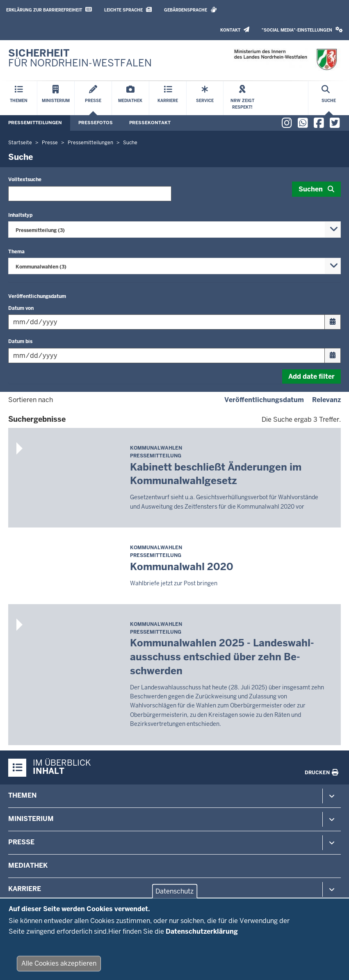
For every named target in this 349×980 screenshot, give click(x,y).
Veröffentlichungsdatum (37, 296)
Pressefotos (96, 123)
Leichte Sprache (128, 10)
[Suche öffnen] (329, 98)
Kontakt (235, 30)
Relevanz (326, 400)
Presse (21, 842)
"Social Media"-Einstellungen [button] (302, 30)
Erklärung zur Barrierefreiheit (49, 10)
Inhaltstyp (20, 215)
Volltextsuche (25, 180)
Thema (16, 252)
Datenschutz (174, 895)
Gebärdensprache (190, 10)
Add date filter (311, 376)
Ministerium (31, 819)
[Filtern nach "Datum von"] (174, 322)
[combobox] (174, 230)
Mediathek (28, 865)
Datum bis (20, 341)
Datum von (21, 308)
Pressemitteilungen (35, 123)
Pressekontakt (150, 123)
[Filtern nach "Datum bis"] (174, 356)
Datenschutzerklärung (202, 935)
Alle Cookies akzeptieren (59, 967)
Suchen (311, 189)
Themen (22, 795)
